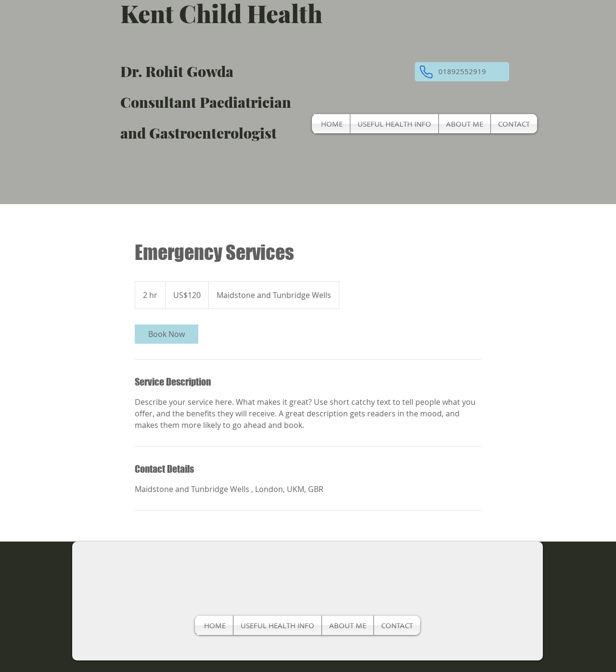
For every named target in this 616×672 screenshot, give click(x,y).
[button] (462, 72)
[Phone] (426, 72)
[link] (167, 334)
